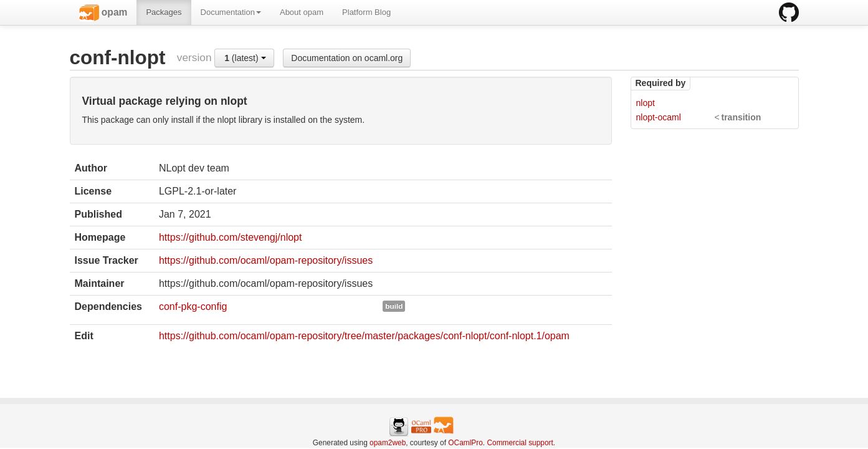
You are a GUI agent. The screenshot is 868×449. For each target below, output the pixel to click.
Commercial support (520, 443)
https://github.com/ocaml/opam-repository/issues (266, 260)
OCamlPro (465, 443)
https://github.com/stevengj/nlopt (230, 237)
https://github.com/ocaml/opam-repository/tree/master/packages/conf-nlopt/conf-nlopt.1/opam (364, 336)
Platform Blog (366, 12)
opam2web (388, 443)
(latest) (245, 58)
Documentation (231, 12)
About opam (302, 12)
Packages (164, 12)
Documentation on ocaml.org (347, 58)
